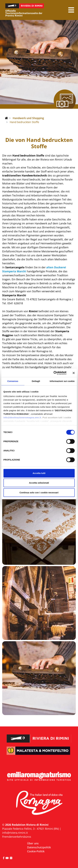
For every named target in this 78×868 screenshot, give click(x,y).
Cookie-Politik (36, 851)
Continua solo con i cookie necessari (39, 493)
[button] (71, 10)
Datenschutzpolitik (39, 847)
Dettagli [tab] (36, 381)
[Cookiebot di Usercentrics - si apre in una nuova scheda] (53, 373)
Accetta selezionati (39, 483)
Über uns (33, 843)
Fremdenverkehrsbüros (17, 837)
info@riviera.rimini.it (15, 833)
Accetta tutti (39, 473)
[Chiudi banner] (74, 373)
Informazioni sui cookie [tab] (62, 381)
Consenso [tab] (13, 381)
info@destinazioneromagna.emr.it (22, 418)
